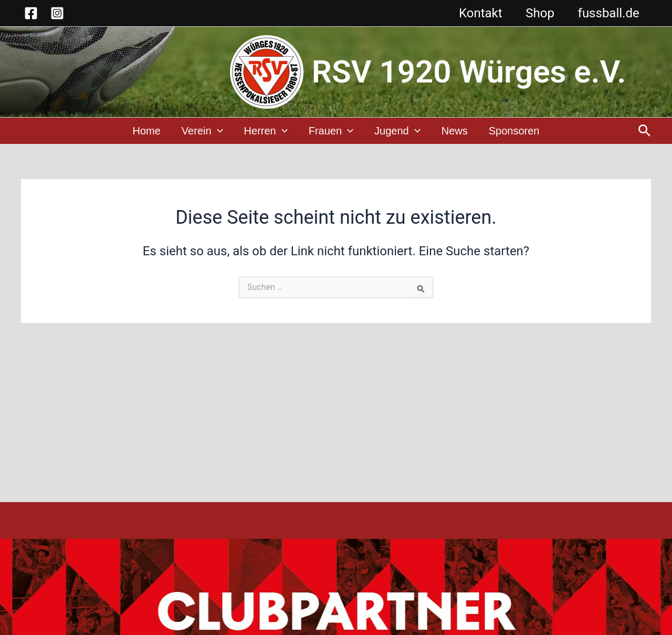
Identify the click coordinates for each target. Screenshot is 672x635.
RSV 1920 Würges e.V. (469, 72)
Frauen (331, 131)
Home (147, 131)
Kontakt (476, 13)
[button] (644, 132)
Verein (202, 131)
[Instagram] (57, 13)
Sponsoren (514, 131)
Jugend (397, 131)
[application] (217, 131)
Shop (537, 13)
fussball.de (608, 13)
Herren (266, 131)
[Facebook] (31, 13)
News (455, 131)
